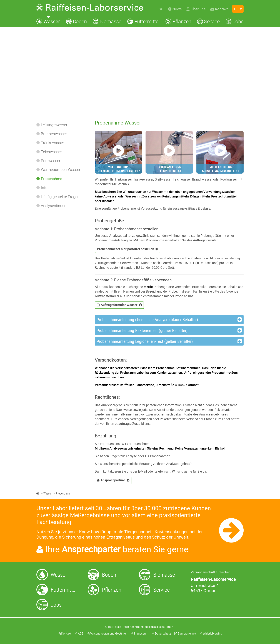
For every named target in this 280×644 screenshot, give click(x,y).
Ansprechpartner (113, 480)
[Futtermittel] (143, 21)
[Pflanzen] (178, 21)
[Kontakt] (219, 9)
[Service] (208, 21)
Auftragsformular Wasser (119, 305)
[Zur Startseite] (90, 8)
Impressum (140, 633)
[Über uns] (196, 9)
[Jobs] (235, 21)
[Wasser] (48, 21)
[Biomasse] (107, 21)
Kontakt (65, 633)
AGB (79, 633)
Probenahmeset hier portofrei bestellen (126, 249)
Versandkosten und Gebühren (107, 633)
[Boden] (76, 21)
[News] (175, 9)
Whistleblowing (211, 633)
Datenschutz (161, 633)
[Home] (161, 9)
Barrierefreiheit (185, 633)
